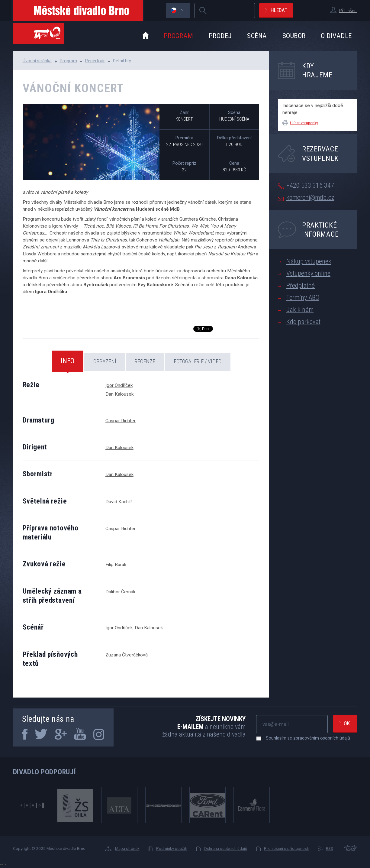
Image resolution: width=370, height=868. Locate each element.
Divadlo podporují (45, 772)
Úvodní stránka (37, 61)
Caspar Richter (121, 421)
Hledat (279, 10)
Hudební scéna (234, 119)
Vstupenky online (308, 273)
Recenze (145, 361)
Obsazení (105, 361)
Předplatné (301, 285)
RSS (330, 848)
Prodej (220, 36)
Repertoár (95, 61)
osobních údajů (335, 738)
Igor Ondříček (119, 385)
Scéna (257, 36)
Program (179, 36)
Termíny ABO (303, 298)
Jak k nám (300, 310)
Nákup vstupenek (309, 261)
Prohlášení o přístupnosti (287, 848)
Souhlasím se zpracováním (305, 738)
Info (68, 361)
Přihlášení (348, 11)
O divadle (336, 36)
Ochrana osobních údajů (226, 848)
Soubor (294, 36)
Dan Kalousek (119, 394)
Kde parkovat (303, 322)
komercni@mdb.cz (310, 198)
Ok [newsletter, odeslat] (347, 723)
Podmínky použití (172, 848)
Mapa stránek (127, 848)
